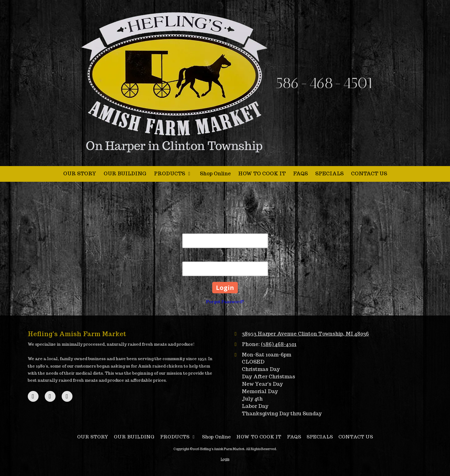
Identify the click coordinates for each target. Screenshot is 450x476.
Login (225, 459)
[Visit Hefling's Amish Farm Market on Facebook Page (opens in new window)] (33, 396)
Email (225, 230)
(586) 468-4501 (279, 344)
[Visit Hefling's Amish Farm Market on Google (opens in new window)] (50, 396)
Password (225, 258)
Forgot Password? (225, 302)
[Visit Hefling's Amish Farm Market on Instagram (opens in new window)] (67, 396)
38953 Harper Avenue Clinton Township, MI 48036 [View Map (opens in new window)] (305, 334)
